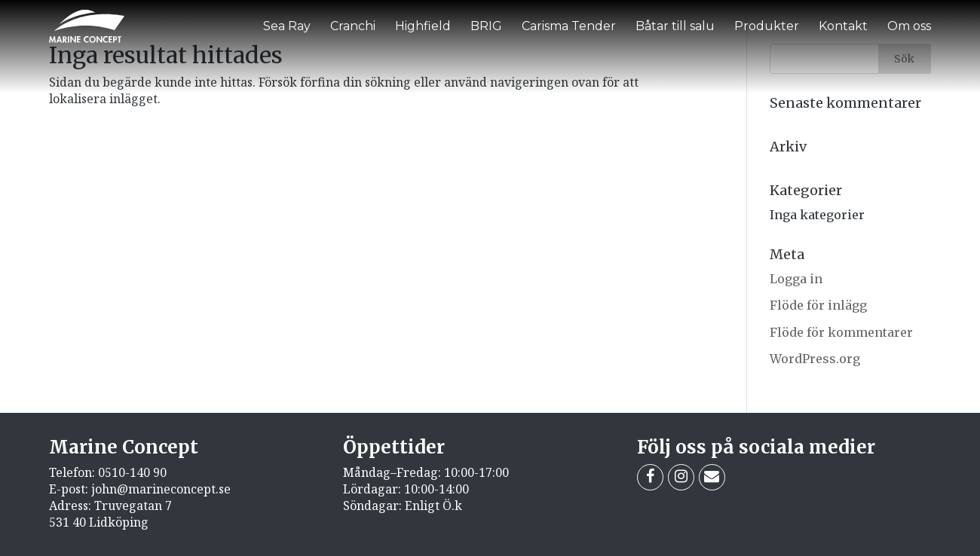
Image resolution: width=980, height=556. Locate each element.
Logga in (796, 279)
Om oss (909, 26)
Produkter (767, 26)
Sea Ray (287, 26)
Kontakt (843, 26)
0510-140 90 (132, 472)
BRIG (486, 26)
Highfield (423, 26)
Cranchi (353, 26)
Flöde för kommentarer (841, 332)
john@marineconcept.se (161, 489)
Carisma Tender (569, 26)
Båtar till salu (675, 26)
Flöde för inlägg (818, 305)
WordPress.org (815, 359)
